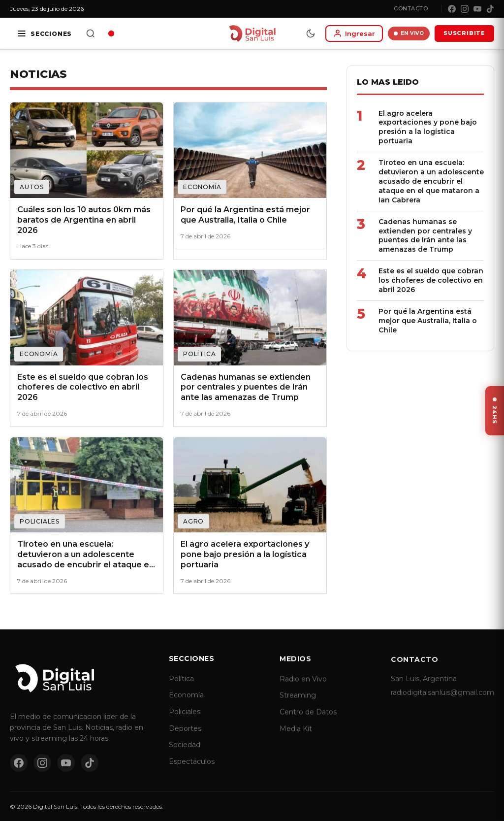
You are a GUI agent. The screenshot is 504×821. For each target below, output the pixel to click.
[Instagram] (465, 9)
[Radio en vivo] (111, 33)
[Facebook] (452, 9)
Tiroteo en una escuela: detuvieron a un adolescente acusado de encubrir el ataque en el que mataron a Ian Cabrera (431, 181)
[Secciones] (44, 33)
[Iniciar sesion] (354, 33)
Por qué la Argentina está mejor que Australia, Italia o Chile (427, 321)
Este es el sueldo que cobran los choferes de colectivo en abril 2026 (430, 280)
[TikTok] (490, 9)
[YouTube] (477, 9)
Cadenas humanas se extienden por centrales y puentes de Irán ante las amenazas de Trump (425, 236)
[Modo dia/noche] (311, 33)
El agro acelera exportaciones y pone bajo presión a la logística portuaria (427, 127)
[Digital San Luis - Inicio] (252, 33)
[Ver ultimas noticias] (495, 411)
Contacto (411, 8)
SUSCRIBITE (464, 33)
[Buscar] (91, 33)
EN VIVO (409, 33)
